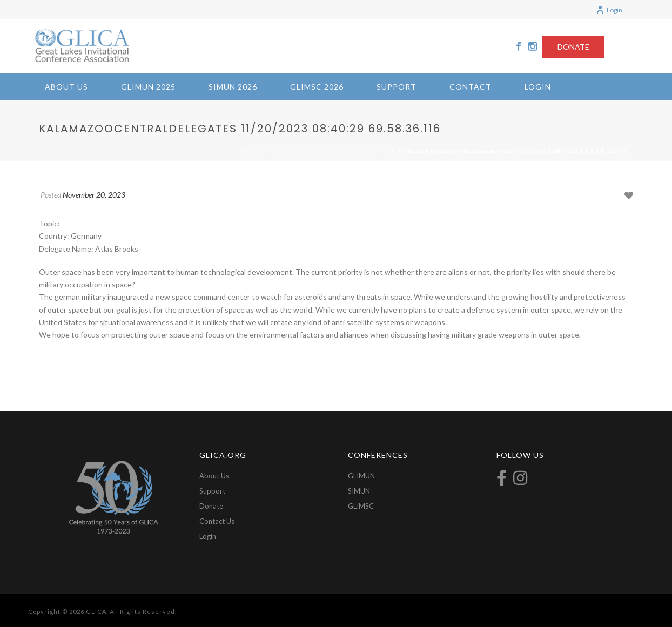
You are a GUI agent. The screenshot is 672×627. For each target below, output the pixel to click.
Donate (211, 506)
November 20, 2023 (94, 195)
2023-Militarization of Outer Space (332, 151)
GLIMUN (361, 476)
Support (397, 87)
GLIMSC (361, 506)
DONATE (573, 47)
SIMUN (359, 491)
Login (609, 10)
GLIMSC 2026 (317, 87)
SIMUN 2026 (233, 87)
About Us (66, 87)
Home (251, 151)
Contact (471, 87)
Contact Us (217, 521)
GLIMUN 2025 (148, 87)
